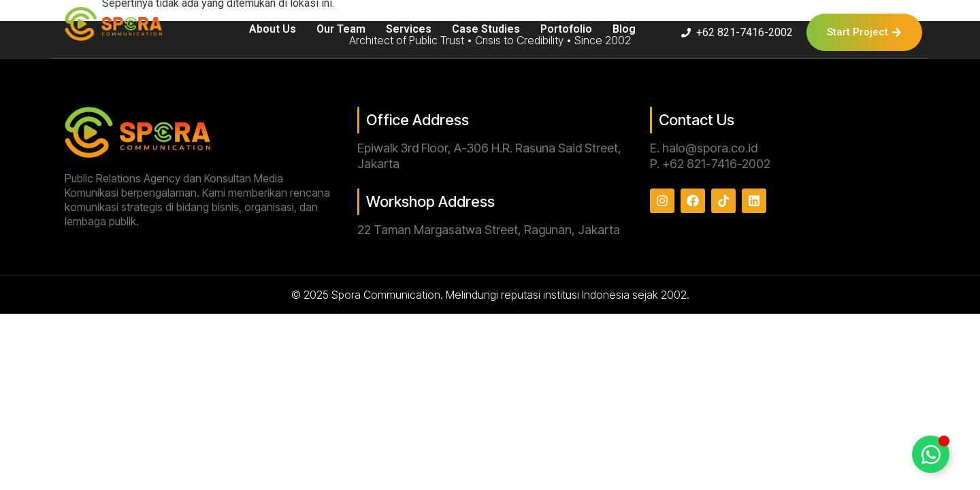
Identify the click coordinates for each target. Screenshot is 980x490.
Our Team (341, 29)
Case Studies (486, 29)
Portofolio (566, 29)
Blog (624, 29)
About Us (273, 29)
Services (409, 29)
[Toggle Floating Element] (931, 454)
